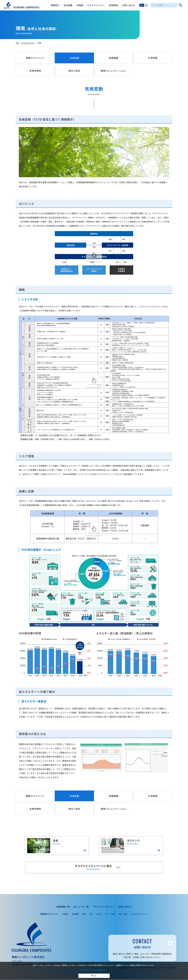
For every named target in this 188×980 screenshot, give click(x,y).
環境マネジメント (35, 58)
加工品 (99, 915)
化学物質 (153, 58)
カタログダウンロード (139, 915)
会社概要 (67, 5)
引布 (91, 915)
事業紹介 (54, 5)
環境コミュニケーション (114, 71)
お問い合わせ (127, 5)
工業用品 (65, 915)
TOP (17, 43)
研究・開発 (123, 915)
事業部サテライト (49, 915)
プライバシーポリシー (104, 908)
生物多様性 (35, 71)
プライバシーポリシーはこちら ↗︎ (94, 970)
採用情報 (112, 5)
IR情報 (79, 5)
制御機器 (75, 915)
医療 (84, 915)
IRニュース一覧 (81, 908)
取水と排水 (74, 71)
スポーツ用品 (110, 915)
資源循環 (114, 58)
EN (145, 5)
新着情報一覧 (63, 908)
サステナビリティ (95, 5)
